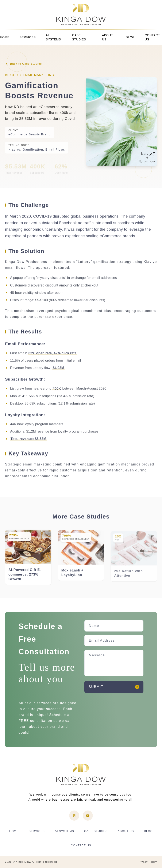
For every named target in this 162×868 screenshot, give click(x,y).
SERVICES (28, 37)
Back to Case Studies (23, 64)
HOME (5, 37)
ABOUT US (107, 37)
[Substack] (74, 816)
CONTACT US (152, 37)
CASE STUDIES (79, 37)
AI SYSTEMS (53, 37)
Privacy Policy (147, 862)
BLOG (130, 37)
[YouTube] (88, 816)
